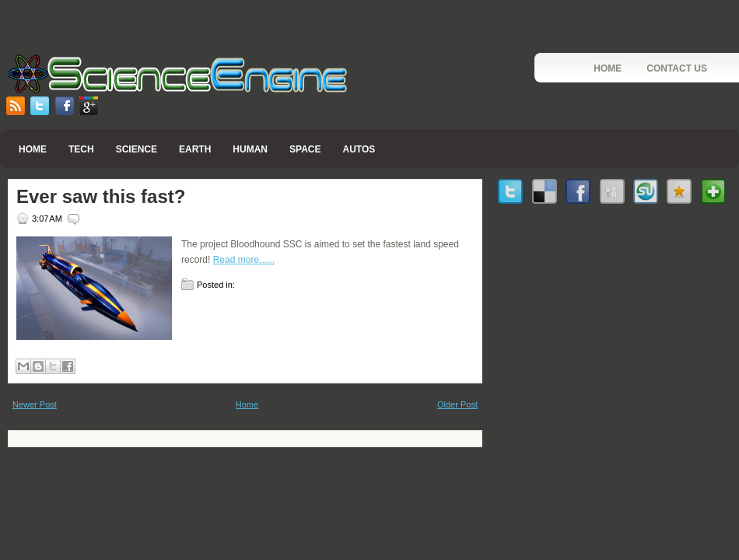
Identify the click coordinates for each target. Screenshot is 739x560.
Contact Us (677, 68)
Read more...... (244, 260)
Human (250, 149)
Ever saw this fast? (101, 197)
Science (137, 149)
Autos (359, 149)
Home (608, 68)
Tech (81, 149)
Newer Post (35, 404)
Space (305, 149)
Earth (195, 149)
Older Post (457, 404)
